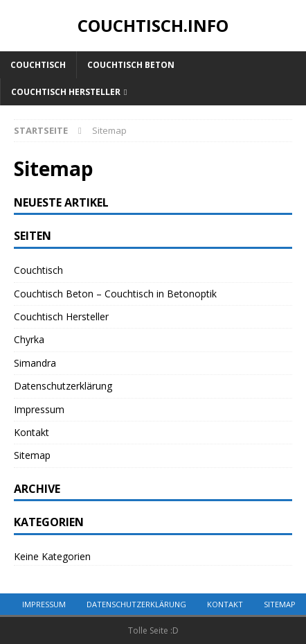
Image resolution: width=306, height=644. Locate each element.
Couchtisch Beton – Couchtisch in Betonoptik (115, 294)
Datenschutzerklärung (63, 386)
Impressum (39, 409)
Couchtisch (38, 65)
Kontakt (31, 432)
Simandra (35, 363)
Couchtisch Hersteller (66, 92)
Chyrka (29, 339)
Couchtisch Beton (131, 65)
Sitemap (32, 455)
